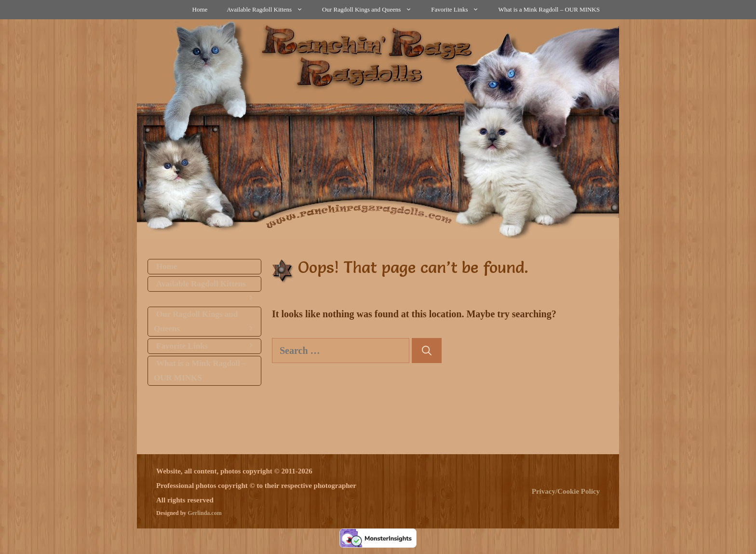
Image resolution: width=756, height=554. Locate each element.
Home (200, 9)
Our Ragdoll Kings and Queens (372, 10)
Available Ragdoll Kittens (270, 10)
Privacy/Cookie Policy (566, 491)
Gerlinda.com (204, 513)
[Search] (427, 351)
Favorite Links (460, 10)
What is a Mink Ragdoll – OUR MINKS (549, 9)
